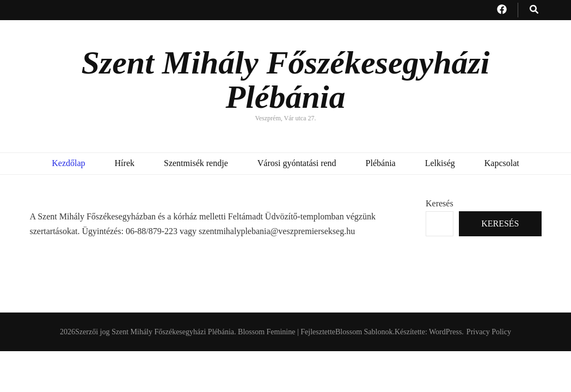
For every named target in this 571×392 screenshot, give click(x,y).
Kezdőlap (68, 163)
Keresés (440, 203)
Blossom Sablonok (364, 332)
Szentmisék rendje (196, 163)
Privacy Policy (489, 332)
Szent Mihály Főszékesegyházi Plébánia (285, 80)
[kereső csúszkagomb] (534, 10)
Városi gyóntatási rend (297, 163)
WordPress (445, 332)
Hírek (125, 163)
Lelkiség (440, 163)
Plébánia (381, 163)
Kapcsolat (502, 163)
